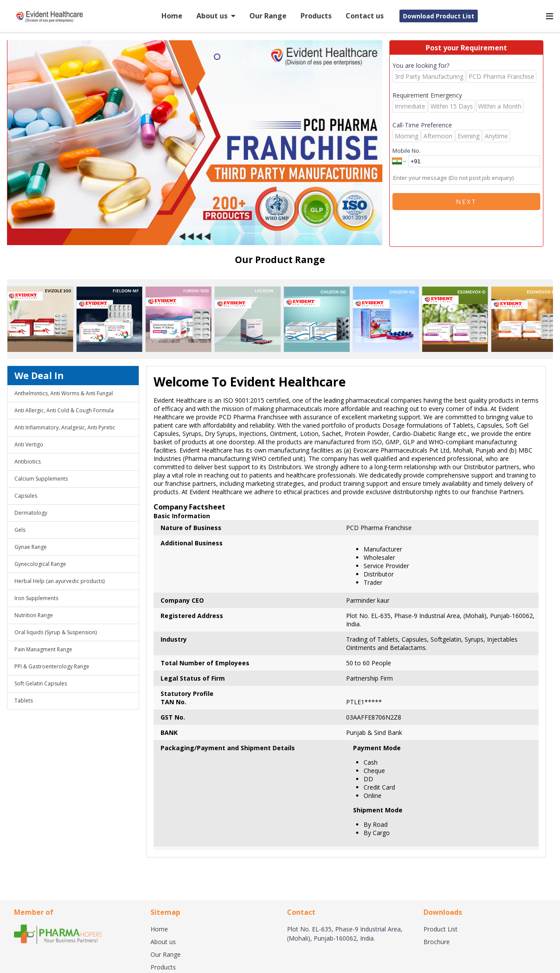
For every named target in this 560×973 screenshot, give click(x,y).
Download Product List (439, 16)
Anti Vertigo (29, 444)
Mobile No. (406, 151)
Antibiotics (28, 462)
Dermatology (31, 513)
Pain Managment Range (43, 649)
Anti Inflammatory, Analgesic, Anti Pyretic (65, 427)
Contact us (365, 16)
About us (216, 16)
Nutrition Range (34, 615)
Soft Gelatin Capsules (41, 683)
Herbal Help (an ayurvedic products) (59, 581)
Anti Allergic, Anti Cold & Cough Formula (64, 410)
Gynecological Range (40, 564)
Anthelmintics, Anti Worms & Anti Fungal (64, 393)
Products (316, 16)
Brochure (437, 942)
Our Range (268, 16)
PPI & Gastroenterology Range (52, 666)
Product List (441, 929)
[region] (198, 144)
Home (172, 16)
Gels (20, 530)
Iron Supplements (36, 598)
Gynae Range (31, 547)
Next (466, 202)
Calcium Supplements (41, 479)
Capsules (26, 496)
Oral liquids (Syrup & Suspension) (56, 632)
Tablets (24, 701)
